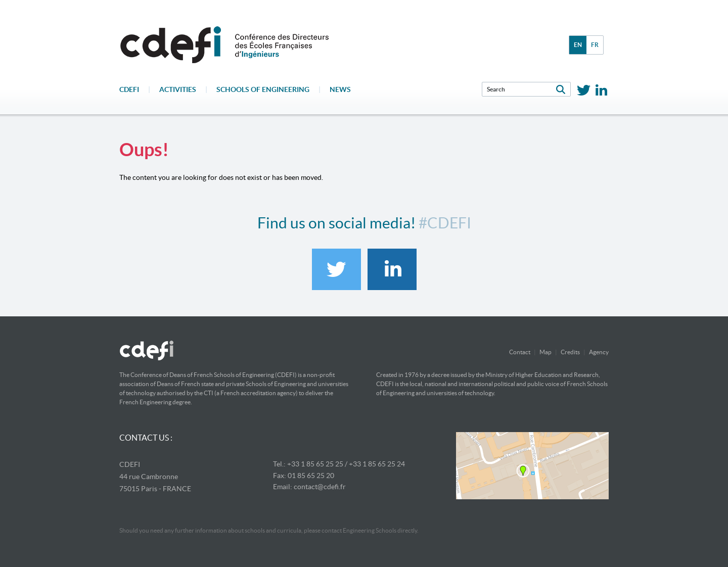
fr (595, 45)
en (578, 45)
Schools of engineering (263, 89)
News (340, 89)
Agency (599, 352)
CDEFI (129, 89)
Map (545, 352)
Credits (570, 352)
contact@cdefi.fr (320, 487)
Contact (520, 352)
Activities (178, 89)
